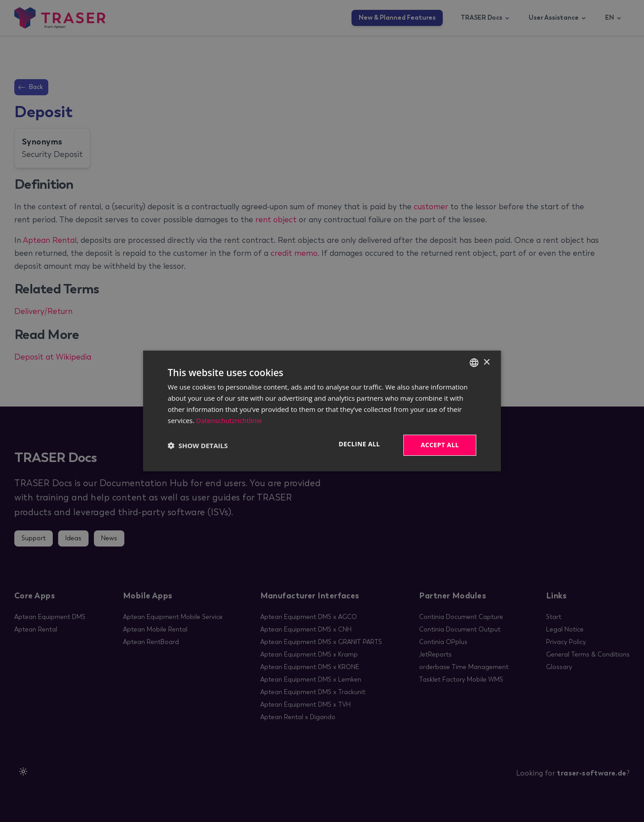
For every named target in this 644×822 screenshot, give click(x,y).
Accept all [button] (440, 445)
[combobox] (474, 363)
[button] (198, 445)
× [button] (486, 362)
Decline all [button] (359, 444)
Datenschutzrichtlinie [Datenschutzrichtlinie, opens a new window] (229, 420)
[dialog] (322, 411)
